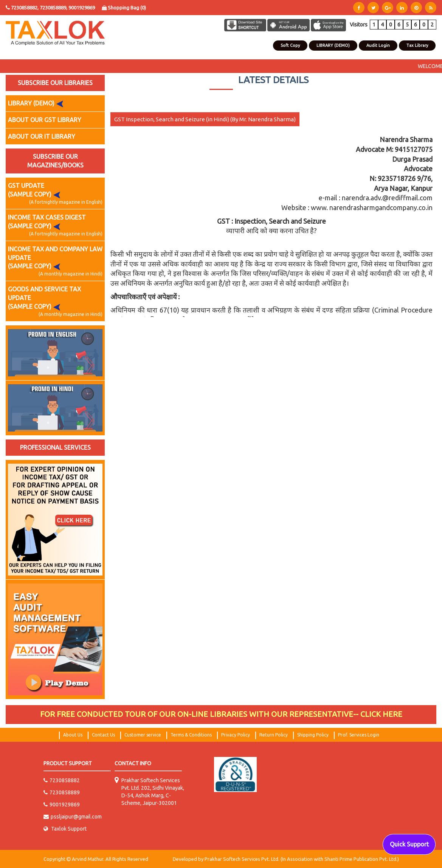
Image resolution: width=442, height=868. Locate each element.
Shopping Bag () (124, 8)
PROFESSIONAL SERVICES (55, 447)
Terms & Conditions (191, 735)
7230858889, (54, 8)
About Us (233, 46)
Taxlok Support (65, 829)
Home (213, 46)
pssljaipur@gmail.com (73, 817)
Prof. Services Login (359, 735)
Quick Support (409, 844)
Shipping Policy (313, 735)
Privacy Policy (236, 735)
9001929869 (82, 8)
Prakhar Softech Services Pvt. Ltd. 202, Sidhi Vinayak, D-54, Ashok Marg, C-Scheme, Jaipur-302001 (153, 792)
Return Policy (274, 735)
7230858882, (25, 8)
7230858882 (62, 780)
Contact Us (259, 46)
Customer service (143, 735)
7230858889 (62, 792)
